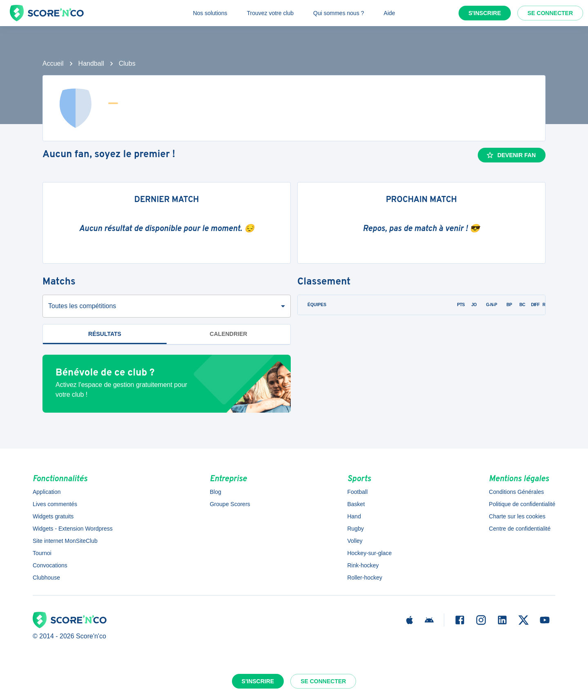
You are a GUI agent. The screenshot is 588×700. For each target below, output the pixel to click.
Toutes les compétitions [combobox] (82, 306)
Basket (356, 504)
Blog (216, 492)
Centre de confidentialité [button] (520, 529)
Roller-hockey (365, 578)
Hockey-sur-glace (369, 553)
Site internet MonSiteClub (65, 541)
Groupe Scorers (230, 504)
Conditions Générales (516, 492)
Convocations (50, 565)
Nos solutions (210, 13)
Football (357, 492)
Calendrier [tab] (229, 334)
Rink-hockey (363, 565)
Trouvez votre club (270, 13)
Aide (390, 13)
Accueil (53, 63)
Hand (354, 516)
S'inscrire (485, 13)
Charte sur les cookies (517, 516)
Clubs (127, 63)
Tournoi (42, 553)
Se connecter (550, 13)
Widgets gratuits (53, 516)
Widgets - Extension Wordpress (73, 529)
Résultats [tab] (105, 334)
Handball (91, 63)
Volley (355, 541)
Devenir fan (511, 155)
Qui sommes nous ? (339, 13)
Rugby (355, 529)
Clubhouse (46, 578)
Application (47, 492)
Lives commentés (55, 504)
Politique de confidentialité (522, 504)
